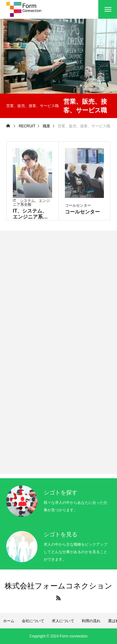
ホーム (9, 621)
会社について (33, 621)
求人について (63, 621)
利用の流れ (91, 621)
